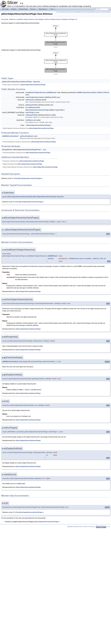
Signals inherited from (22, 164)
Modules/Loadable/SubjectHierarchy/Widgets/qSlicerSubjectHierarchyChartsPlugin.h (43, 19)
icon (27, 107)
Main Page (5, 9)
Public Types (70, 12)
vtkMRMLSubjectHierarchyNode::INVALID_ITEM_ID (92, 93)
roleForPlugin (30, 112)
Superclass (37, 82)
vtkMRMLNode (52, 93)
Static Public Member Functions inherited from (30, 167)
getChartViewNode (26, 136)
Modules (14, 9)
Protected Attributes (106, 12)
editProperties (30, 100)
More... (69, 102)
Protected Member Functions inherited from (29, 142)
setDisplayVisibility (31, 115)
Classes (33, 10)
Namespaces (44, 10)
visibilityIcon (29, 120)
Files (53, 10)
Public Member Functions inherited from (28, 128)
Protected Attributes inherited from (26, 153)
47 (14, 202)
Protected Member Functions (93, 12)
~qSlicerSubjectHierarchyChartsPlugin (38, 125)
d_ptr (45, 150)
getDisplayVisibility (31, 105)
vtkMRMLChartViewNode (10, 136)
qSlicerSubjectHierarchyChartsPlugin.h (30, 178)
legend (56, 47)
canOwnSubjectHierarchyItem (35, 97)
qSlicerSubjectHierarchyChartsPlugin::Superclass (48, 197)
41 (12, 178)
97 (14, 512)
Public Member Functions (79, 12)
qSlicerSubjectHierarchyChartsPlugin (37, 110)
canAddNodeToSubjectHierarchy (36, 93)
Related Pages (23, 9)
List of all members (61, 12)
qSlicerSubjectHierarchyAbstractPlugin (19, 82)
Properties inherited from (23, 161)
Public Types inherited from (24, 85)
